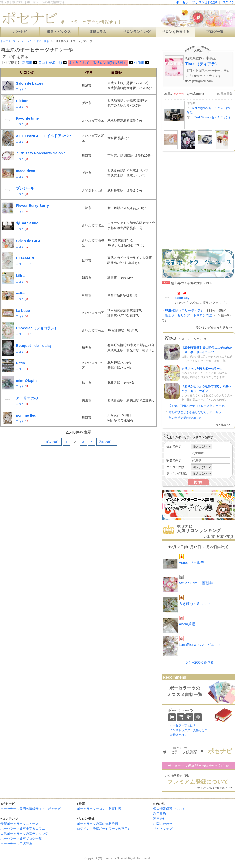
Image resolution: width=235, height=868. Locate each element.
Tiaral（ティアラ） (202, 64)
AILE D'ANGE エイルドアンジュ (44, 136)
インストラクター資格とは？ (189, 730)
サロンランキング (137, 32)
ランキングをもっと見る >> (214, 328)
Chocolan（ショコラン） (37, 328)
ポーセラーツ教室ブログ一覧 (21, 839)
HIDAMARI (25, 258)
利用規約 (160, 814)
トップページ (8, 41)
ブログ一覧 (215, 32)
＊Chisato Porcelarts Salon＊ (41, 153)
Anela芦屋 (187, 624)
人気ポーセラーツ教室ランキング (24, 834)
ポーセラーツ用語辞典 (16, 844)
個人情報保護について (169, 809)
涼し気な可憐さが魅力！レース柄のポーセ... (198, 406)
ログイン (228, 2)
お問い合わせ (163, 824)
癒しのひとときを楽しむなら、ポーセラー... (198, 412)
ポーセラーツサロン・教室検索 (99, 809)
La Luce (23, 310)
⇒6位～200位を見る (198, 662)
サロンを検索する (176, 32)
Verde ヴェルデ (191, 562)
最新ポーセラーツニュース (20, 824)
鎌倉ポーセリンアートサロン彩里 (189, 315)
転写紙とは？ (178, 735)
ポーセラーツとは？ (183, 725)
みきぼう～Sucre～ (195, 603)
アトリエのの (27, 398)
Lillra (20, 276)
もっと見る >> (221, 425)
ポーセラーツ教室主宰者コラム (23, 829)
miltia (21, 293)
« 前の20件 (51, 442)
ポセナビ (20, 32)
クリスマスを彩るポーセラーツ (202, 369)
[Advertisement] (46, 499)
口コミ (20, 89)
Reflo (20, 363)
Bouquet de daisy (34, 346)
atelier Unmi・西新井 (196, 583)
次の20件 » (107, 442)
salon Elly (182, 298)
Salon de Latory (30, 83)
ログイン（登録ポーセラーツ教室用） (104, 829)
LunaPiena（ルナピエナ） (200, 644)
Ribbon (22, 101)
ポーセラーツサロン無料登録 (197, 2)
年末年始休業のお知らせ (185, 418)
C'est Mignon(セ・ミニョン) (212, 117)
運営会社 (160, 819)
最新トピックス (59, 32)
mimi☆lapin (26, 380)
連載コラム (98, 32)
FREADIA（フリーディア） (184, 310)
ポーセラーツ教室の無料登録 (97, 824)
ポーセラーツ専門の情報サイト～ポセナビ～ (32, 809)
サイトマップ (163, 829)
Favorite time (27, 118)
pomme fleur (27, 415)
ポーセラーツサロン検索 (35, 41)
